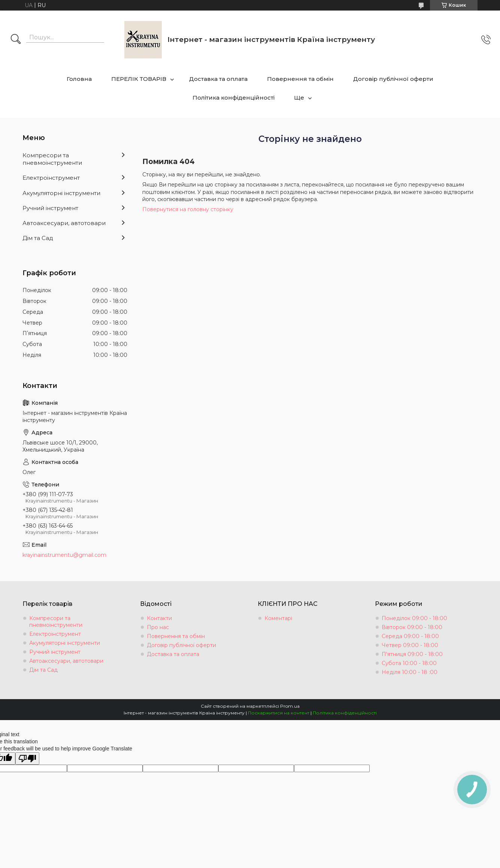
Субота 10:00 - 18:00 (409, 663)
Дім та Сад (38, 238)
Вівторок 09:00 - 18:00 (412, 627)
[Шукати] (16, 40)
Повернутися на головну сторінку (188, 209)
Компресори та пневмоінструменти (52, 159)
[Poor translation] (27, 758)
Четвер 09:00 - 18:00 (410, 645)
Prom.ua (290, 706)
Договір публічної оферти (393, 79)
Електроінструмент (51, 178)
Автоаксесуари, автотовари (64, 223)
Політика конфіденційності (234, 98)
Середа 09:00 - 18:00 (410, 636)
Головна (79, 79)
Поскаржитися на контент (279, 713)
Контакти (159, 618)
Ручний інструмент (50, 208)
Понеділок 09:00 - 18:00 (414, 618)
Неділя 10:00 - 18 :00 (410, 672)
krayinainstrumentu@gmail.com (64, 555)
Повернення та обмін (300, 79)
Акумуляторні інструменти (61, 193)
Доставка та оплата (218, 79)
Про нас (158, 627)
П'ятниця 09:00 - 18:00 (412, 654)
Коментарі (278, 618)
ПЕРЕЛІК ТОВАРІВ (139, 79)
